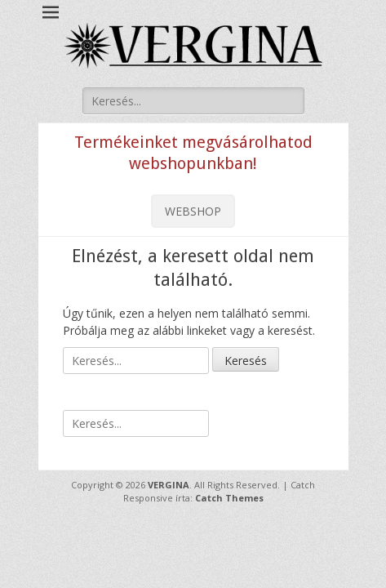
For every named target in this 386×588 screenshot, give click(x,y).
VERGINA (169, 485)
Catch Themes (229, 498)
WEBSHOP (193, 211)
